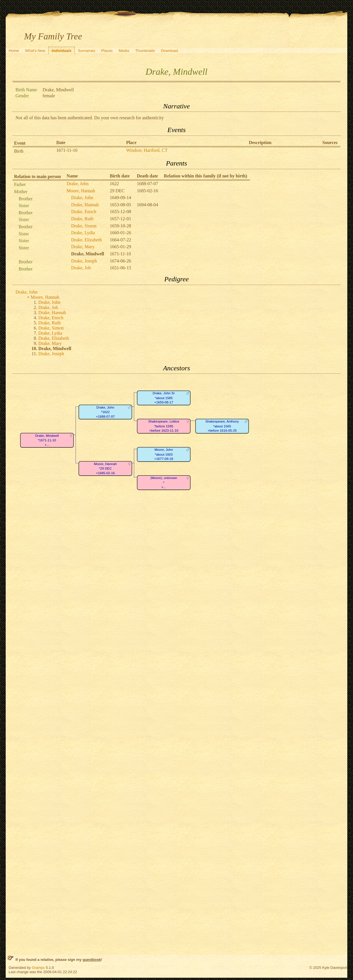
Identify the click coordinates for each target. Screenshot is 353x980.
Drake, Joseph (84, 261)
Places (107, 51)
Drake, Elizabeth (86, 240)
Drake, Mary (83, 247)
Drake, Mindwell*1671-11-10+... (47, 440)
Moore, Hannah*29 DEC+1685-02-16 (105, 468)
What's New (35, 51)
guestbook (92, 960)
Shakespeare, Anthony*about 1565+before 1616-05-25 (222, 426)
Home (14, 51)
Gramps (38, 968)
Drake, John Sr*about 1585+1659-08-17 (164, 398)
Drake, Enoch (84, 212)
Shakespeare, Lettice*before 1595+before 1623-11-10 (164, 426)
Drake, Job (81, 268)
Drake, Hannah (85, 205)
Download (169, 51)
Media (124, 51)
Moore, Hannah (81, 191)
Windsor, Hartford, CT (147, 150)
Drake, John (77, 184)
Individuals (62, 51)
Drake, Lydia (83, 233)
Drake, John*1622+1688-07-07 (105, 412)
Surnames (87, 51)
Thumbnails (145, 51)
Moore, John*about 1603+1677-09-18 (164, 454)
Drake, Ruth (82, 219)
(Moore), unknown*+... (164, 483)
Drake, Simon (84, 226)
